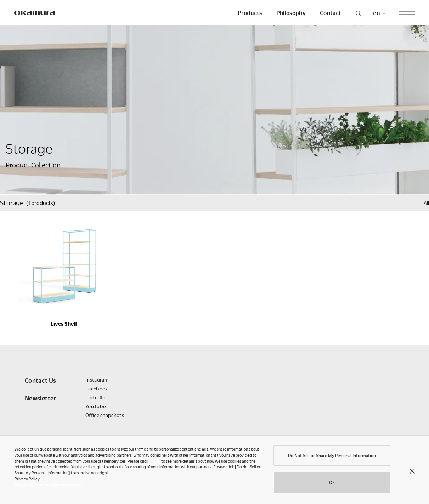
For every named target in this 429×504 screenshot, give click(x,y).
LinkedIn (95, 397)
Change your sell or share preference (49, 486)
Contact (331, 13)
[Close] (412, 472)
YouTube (95, 406)
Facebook (97, 388)
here (155, 463)
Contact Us (41, 380)
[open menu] (407, 13)
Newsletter (41, 398)
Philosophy (291, 13)
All (426, 203)
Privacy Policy (27, 480)
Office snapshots (105, 415)
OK (332, 484)
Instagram (97, 380)
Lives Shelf (64, 323)
